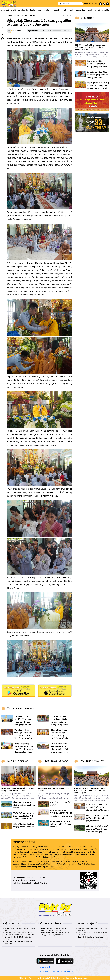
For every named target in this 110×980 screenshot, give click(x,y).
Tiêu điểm (87, 18)
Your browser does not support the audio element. (55, 31)
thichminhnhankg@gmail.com (93, 937)
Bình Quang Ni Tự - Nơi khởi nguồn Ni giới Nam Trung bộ (60, 824)
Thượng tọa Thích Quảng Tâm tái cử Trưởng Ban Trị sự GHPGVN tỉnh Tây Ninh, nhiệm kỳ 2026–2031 (98, 88)
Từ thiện (64, 10)
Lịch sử (89, 10)
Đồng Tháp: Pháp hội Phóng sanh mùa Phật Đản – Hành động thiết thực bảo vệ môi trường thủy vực (24, 749)
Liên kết (25, 10)
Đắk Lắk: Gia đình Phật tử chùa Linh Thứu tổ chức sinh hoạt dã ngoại (97, 829)
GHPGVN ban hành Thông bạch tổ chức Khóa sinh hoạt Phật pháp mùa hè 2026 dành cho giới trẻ (60, 749)
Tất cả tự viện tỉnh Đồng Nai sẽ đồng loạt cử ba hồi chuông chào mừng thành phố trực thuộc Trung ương (98, 77)
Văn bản (46, 10)
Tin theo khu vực (91, 4)
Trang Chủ (5, 10)
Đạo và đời (55, 10)
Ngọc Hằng (17, 31)
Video (39, 10)
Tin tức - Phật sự (13, 16)
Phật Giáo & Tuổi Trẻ (92, 761)
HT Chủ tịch (15, 10)
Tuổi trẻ (97, 10)
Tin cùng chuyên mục (20, 708)
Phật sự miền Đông (30, 16)
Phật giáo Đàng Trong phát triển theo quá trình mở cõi (24, 805)
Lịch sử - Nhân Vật (18, 761)
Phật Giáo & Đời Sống (56, 761)
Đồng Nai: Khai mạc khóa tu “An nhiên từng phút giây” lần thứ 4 (97, 818)
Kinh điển (105, 10)
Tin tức (32, 10)
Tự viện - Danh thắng (77, 10)
